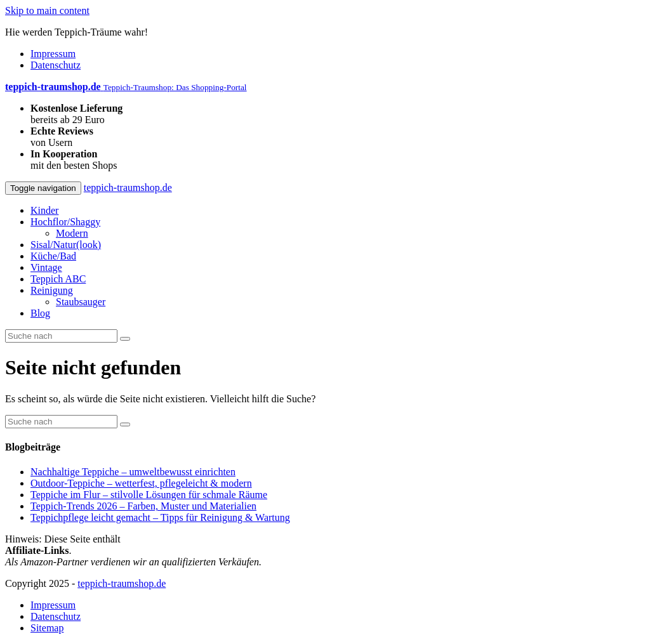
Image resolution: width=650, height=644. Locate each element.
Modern (72, 233)
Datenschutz (56, 65)
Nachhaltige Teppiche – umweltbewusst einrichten (133, 472)
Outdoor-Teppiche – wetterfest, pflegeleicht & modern (141, 483)
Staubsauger (81, 302)
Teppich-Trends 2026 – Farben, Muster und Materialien (143, 506)
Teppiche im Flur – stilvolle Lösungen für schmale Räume (149, 495)
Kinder (44, 210)
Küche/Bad (53, 256)
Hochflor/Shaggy (65, 222)
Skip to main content (47, 10)
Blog (40, 313)
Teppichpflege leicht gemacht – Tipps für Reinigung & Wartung (160, 517)
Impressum (53, 54)
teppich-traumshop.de (128, 187)
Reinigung (52, 290)
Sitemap (47, 628)
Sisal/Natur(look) (66, 245)
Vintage (46, 267)
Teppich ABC (58, 279)
